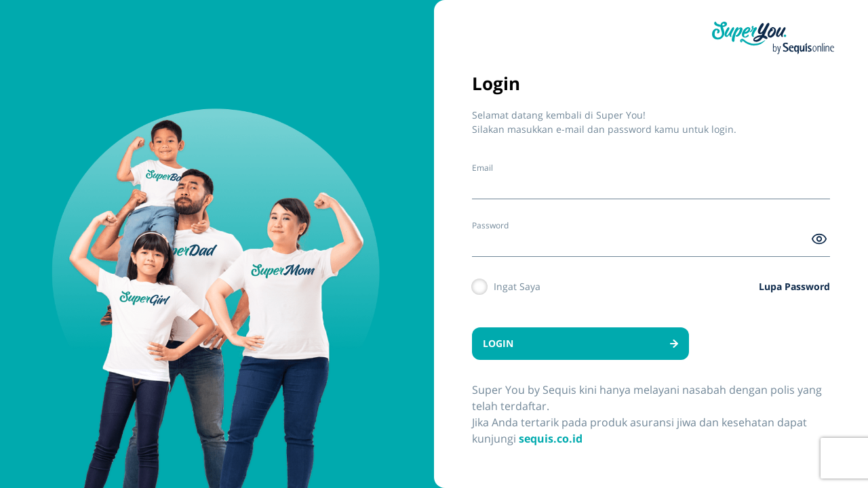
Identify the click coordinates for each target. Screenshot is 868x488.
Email (482, 168)
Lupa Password (794, 286)
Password (490, 225)
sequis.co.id (551, 439)
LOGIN (580, 343)
